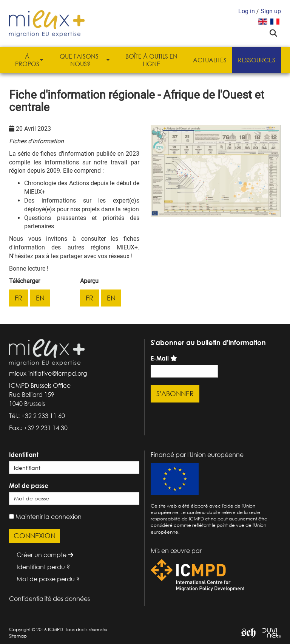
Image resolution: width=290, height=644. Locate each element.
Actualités (210, 60)
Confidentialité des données (49, 599)
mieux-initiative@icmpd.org (48, 373)
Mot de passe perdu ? (48, 579)
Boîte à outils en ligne (151, 60)
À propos (29, 60)
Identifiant (24, 455)
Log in (247, 11)
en (40, 298)
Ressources (257, 60)
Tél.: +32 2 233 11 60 (37, 416)
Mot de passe (29, 486)
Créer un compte (45, 555)
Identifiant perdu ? (43, 567)
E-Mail (160, 358)
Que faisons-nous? (85, 60)
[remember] (12, 516)
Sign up (271, 11)
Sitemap (18, 636)
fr (19, 298)
